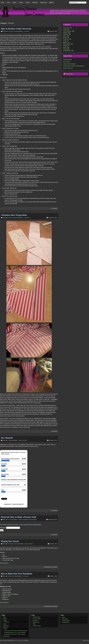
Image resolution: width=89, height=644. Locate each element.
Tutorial (15, 31)
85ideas (26, 640)
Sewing (10, 576)
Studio (65, 47)
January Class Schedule (69, 64)
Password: (10, 528)
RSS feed (76, 12)
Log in (64, 617)
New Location (67, 62)
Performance (44, 3)
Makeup (65, 42)
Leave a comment (23, 440)
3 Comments (26, 576)
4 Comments (27, 218)
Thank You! (7, 622)
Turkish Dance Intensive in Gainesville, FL (74, 66)
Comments (8, 504)
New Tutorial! (7, 438)
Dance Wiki (35, 621)
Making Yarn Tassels (10, 541)
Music (5, 629)
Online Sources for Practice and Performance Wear (16, 631)
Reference (35, 3)
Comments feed (66, 621)
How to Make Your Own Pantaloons (17, 574)
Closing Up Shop (67, 60)
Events (65, 37)
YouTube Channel (37, 626)
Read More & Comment (51, 567)
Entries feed (65, 619)
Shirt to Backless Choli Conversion (16, 29)
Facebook (69, 74)
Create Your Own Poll (18, 504)
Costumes (11, 31)
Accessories (11, 544)
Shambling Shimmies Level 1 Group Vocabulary (15, 632)
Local (65, 41)
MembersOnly (6, 636)
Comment (55, 208)
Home (3, 3)
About (8, 3)
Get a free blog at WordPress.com (8, 640)
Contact (21, 3)
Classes (28, 3)
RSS (52, 3)
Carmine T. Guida (37, 619)
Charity (65, 29)
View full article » (4, 563)
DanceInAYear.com (68, 68)
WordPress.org (66, 622)
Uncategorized (67, 51)
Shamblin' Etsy (36, 622)
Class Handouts (67, 31)
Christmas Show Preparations (14, 215)
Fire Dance (66, 39)
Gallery (14, 3)
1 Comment (27, 31)
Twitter (34, 624)
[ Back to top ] (86, 640)
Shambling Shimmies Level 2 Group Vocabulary (15, 634)
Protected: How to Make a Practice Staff (18, 517)
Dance (65, 36)
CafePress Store (36, 617)
